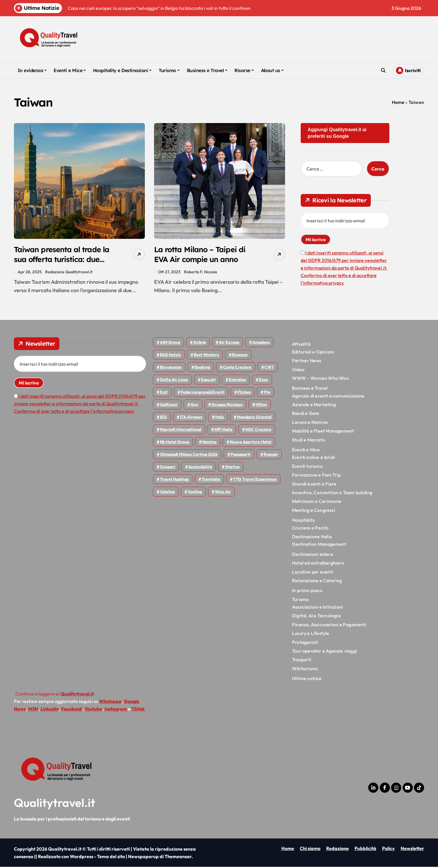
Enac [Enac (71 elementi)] (264, 381)
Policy (388, 849)
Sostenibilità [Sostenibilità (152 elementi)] (200, 468)
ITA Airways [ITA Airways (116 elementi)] (191, 418)
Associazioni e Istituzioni (317, 608)
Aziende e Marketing (314, 406)
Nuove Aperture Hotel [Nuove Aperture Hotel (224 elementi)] (251, 443)
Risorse (244, 70)
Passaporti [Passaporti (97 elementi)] (241, 455)
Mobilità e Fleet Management (323, 432)
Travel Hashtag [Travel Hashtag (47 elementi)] (174, 480)
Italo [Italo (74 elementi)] (220, 418)
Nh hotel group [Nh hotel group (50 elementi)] (175, 443)
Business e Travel (207, 70)
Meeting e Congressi (314, 511)
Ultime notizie (307, 680)
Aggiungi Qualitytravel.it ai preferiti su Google (337, 133)
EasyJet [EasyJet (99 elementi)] (208, 381)
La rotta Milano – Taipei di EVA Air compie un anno (202, 255)
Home (398, 102)
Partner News (307, 362)
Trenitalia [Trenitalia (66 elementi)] (211, 480)
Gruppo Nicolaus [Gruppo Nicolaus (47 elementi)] (227, 406)
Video (298, 370)
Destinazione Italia (312, 538)
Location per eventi (313, 573)
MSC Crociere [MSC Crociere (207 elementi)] (258, 431)
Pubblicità (365, 849)
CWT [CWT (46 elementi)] (269, 368)
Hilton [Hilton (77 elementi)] (261, 406)
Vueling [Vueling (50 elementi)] (195, 493)
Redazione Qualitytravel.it (69, 273)
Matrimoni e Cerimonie (317, 502)
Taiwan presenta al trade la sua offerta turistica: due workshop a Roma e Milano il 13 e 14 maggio (64, 265)
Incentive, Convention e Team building (332, 494)
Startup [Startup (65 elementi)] (232, 468)
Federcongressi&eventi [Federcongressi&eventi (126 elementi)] (203, 393)
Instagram (116, 710)
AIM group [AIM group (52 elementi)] (170, 343)
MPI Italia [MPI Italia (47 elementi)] (223, 431)
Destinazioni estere (313, 555)
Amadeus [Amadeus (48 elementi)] (261, 343)
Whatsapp (110, 702)
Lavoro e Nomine (310, 423)
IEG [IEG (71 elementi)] (163, 418)
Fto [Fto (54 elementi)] (267, 393)
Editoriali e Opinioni (313, 353)
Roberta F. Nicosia (201, 273)
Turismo (169, 70)
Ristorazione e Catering (317, 582)
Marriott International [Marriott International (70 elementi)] (181, 431)
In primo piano (307, 592)
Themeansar (178, 858)
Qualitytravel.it (55, 804)
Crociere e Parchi (310, 529)
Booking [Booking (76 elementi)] (202, 368)
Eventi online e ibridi (313, 458)
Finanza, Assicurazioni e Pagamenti (329, 625)
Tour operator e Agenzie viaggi (324, 652)
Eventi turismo (307, 467)
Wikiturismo (305, 669)
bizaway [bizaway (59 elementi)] (240, 356)
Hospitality (303, 521)
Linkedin (50, 710)
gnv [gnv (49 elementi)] (195, 406)
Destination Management (319, 545)
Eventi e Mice (70, 70)
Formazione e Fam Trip (316, 476)
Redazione (337, 849)
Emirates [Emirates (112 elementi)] (237, 381)
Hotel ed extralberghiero (318, 564)
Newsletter (412, 849)
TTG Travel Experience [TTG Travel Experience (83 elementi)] (255, 480)
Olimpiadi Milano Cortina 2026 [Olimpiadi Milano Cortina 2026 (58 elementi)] (189, 455)
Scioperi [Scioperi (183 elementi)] (168, 468)
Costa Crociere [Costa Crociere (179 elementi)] (237, 368)
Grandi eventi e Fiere (314, 485)
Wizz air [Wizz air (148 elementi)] (223, 493)
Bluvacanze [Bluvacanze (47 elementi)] (171, 368)
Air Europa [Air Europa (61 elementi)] (229, 343)
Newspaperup (143, 858)
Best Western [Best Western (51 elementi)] (206, 356)
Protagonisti (305, 643)
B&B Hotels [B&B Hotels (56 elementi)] (170, 356)
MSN (33, 710)
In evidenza (32, 70)
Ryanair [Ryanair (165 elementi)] (271, 455)
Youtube (93, 710)
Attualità (301, 345)
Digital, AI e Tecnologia (316, 617)
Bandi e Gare (306, 414)
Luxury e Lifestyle (311, 634)
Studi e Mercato (309, 441)
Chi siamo (310, 849)
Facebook (72, 710)
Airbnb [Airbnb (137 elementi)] (200, 343)
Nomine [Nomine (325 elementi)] (209, 443)
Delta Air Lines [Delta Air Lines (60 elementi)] (174, 381)
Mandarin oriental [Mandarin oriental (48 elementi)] (254, 418)
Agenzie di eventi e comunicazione (328, 397)
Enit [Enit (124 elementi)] (164, 393)
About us (272, 70)
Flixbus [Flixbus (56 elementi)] (244, 393)
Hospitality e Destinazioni (122, 70)
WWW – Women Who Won (320, 379)
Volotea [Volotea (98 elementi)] (167, 493)
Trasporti (302, 661)
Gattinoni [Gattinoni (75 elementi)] (169, 406)
